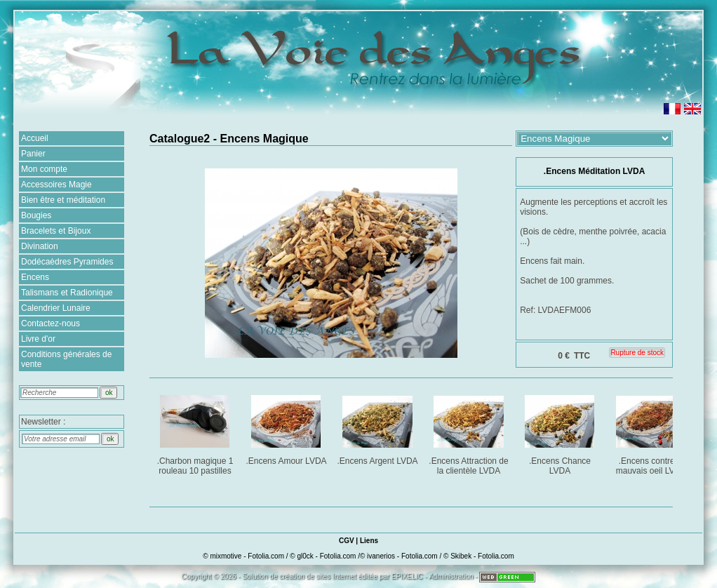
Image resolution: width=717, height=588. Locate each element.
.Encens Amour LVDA (287, 428)
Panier (33, 154)
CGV (347, 541)
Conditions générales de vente (66, 359)
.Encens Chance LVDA (561, 433)
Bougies (36, 215)
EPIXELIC (407, 576)
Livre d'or (38, 339)
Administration (451, 576)
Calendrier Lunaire (56, 308)
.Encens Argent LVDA (378, 428)
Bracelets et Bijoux (56, 231)
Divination (40, 246)
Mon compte (44, 169)
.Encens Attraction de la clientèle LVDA (470, 433)
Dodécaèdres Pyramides (67, 262)
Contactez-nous (51, 323)
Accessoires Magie (56, 185)
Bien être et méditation (63, 200)
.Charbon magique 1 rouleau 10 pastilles (196, 433)
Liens (369, 541)
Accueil (35, 138)
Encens (35, 277)
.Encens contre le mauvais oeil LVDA (652, 433)
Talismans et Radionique (67, 293)
